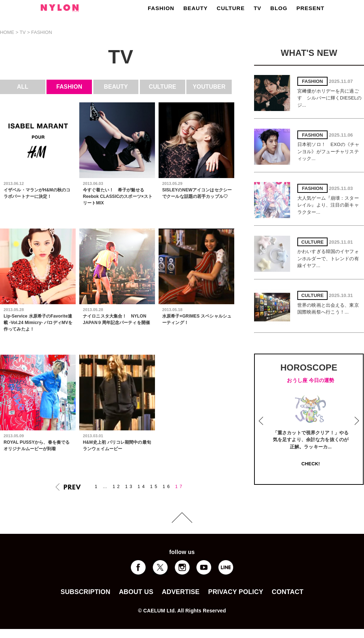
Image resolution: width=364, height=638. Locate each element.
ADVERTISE (181, 592)
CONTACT (288, 592)
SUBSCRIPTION (85, 592)
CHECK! (310, 464)
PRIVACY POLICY (236, 592)
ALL (23, 87)
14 (142, 487)
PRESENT (310, 8)
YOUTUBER (209, 87)
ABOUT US (136, 592)
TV (258, 8)
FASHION (161, 8)
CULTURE (231, 8)
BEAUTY (196, 8)
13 (130, 487)
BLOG (279, 8)
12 (117, 487)
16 (167, 487)
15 (155, 487)
